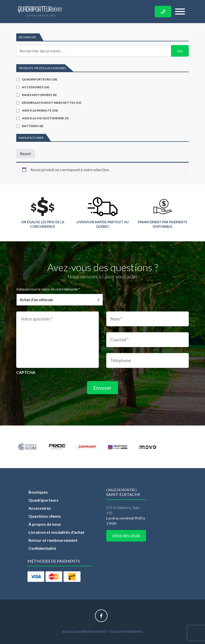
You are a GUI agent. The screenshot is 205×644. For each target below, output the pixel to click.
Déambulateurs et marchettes (52, 103)
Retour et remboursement (53, 540)
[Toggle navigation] (180, 12)
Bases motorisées (39, 95)
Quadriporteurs (39, 79)
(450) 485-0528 (126, 536)
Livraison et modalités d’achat (56, 532)
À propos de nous (45, 524)
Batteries (33, 126)
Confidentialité (42, 548)
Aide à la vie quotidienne (45, 118)
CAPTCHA (26, 372)
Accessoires (36, 87)
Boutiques (38, 492)
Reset (26, 153)
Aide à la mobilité (40, 110)
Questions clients (45, 516)
